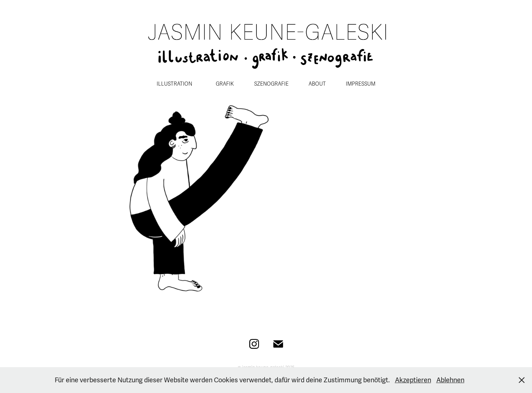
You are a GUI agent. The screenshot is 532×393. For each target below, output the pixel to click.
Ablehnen (450, 380)
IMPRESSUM (361, 84)
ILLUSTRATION (174, 84)
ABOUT (317, 84)
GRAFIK (225, 84)
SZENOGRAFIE (271, 84)
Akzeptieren (413, 380)
